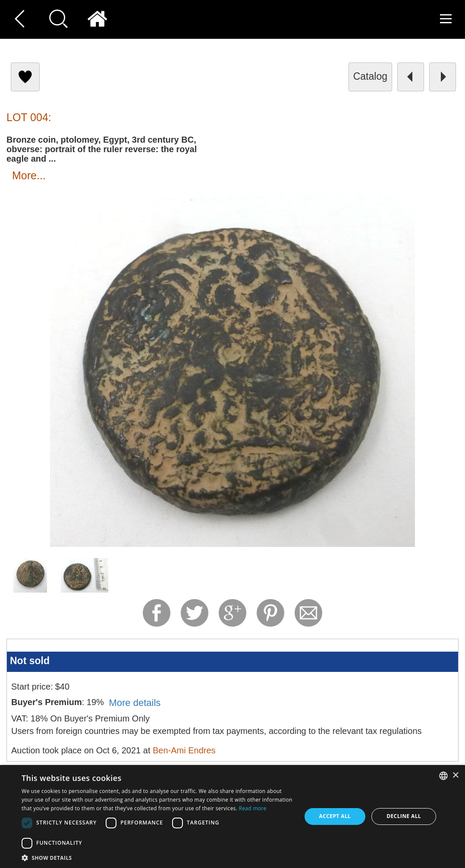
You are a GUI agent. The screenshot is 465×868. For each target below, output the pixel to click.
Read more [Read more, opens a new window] (253, 808)
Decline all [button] (404, 816)
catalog (370, 76)
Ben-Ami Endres (184, 750)
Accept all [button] (335, 816)
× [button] (455, 776)
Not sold (30, 661)
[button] (157, 857)
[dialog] (232, 816)
